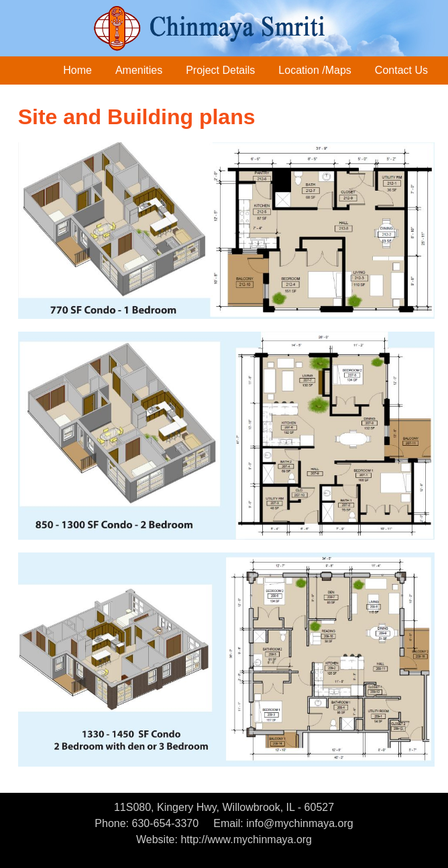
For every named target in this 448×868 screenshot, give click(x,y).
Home (77, 70)
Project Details (220, 70)
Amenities (139, 70)
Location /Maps (315, 70)
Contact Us (401, 70)
